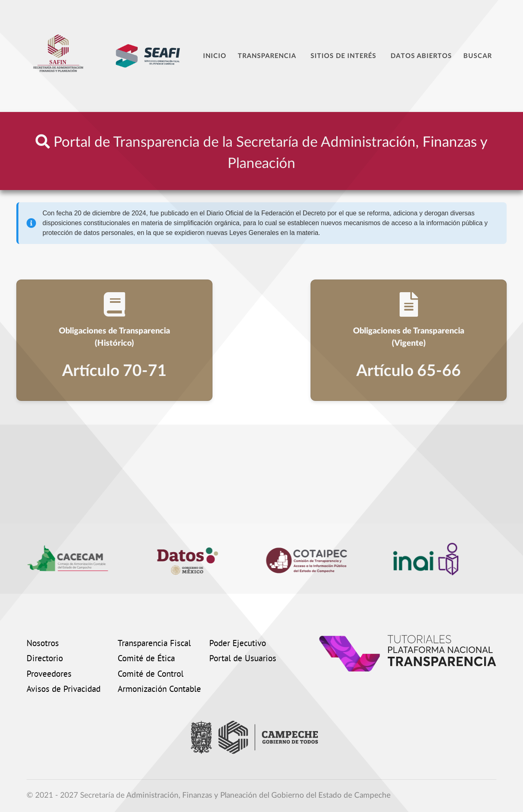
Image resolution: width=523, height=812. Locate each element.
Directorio (45, 659)
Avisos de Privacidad (64, 690)
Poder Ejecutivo (238, 644)
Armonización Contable (159, 690)
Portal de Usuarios (243, 659)
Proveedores (49, 675)
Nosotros (43, 644)
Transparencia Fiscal (154, 644)
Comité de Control (151, 675)
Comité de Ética (146, 659)
